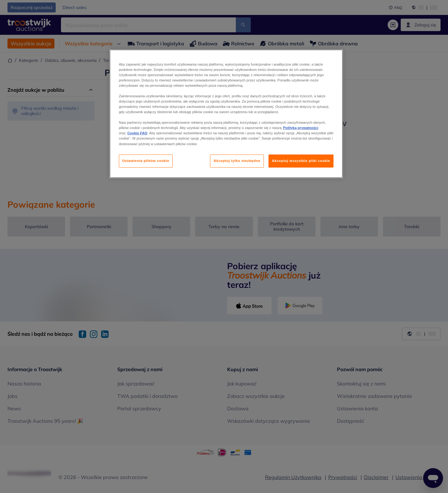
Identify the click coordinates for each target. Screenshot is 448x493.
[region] (226, 114)
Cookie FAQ (137, 133)
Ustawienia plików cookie (146, 161)
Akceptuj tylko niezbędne (237, 161)
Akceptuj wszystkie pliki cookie (301, 161)
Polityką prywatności (301, 128)
